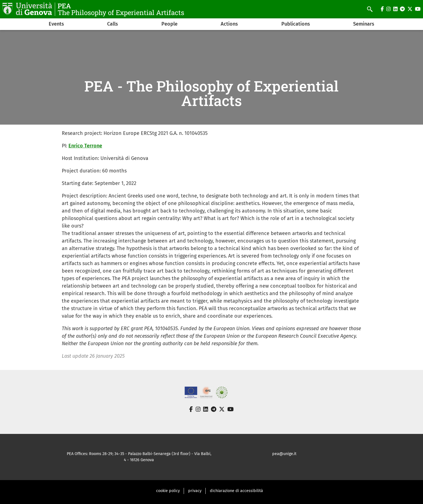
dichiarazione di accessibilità (236, 491)
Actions (229, 24)
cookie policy (168, 491)
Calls (113, 24)
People (169, 24)
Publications (296, 24)
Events (56, 24)
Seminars (364, 24)
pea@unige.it (284, 454)
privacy (195, 491)
